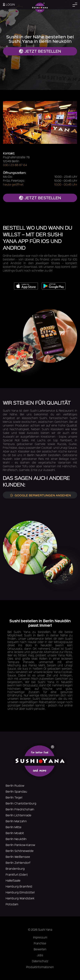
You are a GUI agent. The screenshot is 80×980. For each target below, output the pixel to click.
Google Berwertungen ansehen (40, 495)
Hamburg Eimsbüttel (20, 892)
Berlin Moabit (15, 833)
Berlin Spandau (16, 791)
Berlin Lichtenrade (19, 815)
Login (9, 4)
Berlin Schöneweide (20, 851)
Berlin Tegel (14, 797)
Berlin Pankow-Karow (20, 845)
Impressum (40, 937)
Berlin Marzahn (16, 821)
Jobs (40, 955)
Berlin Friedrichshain (20, 809)
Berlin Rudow (15, 785)
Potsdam (12, 904)
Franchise (40, 943)
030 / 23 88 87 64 (15, 165)
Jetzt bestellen (40, 51)
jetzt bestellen (40, 198)
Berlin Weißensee (18, 857)
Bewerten (40, 949)
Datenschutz (40, 961)
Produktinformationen (40, 967)
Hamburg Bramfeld (19, 886)
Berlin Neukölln (16, 839)
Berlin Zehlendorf (18, 863)
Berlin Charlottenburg (21, 803)
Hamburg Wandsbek (20, 898)
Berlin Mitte (14, 827)
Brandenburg (15, 869)
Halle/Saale (13, 880)
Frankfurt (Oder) (17, 874)
